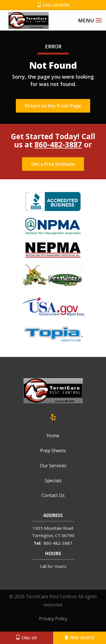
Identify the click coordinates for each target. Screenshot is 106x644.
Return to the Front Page (53, 106)
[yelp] (53, 416)
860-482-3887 (58, 145)
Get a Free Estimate (53, 164)
